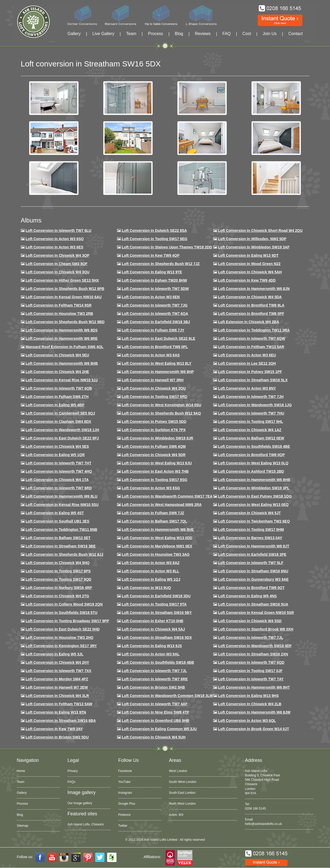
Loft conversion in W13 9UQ (146, 588)
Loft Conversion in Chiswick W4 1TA (57, 480)
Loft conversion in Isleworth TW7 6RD (59, 488)
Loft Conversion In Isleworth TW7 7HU (251, 413)
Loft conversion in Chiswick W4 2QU (154, 388)
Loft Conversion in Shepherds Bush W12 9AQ (161, 413)
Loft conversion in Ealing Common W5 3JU (159, 729)
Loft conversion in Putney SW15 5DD (154, 422)
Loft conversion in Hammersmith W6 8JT (254, 546)
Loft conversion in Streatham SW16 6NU (253, 571)
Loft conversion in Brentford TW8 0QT (251, 588)
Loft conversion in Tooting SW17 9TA (154, 604)
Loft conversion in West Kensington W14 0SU (161, 405)
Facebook (125, 771)
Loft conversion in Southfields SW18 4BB (158, 662)
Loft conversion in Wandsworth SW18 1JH (62, 430)
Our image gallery (80, 803)
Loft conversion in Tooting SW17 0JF (250, 671)
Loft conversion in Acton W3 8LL (150, 571)
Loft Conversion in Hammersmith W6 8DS (62, 330)
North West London (182, 804)
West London (178, 771)
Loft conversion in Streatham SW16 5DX (157, 638)
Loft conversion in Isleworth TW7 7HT (58, 463)
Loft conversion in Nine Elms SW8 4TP (155, 712)
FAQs (72, 782)
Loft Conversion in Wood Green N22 (249, 264)
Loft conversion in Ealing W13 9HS (248, 696)
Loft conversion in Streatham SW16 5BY (157, 613)
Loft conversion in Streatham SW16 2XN (253, 654)
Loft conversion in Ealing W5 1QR (55, 455)
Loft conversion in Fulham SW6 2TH (57, 397)
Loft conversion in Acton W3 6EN (151, 297)
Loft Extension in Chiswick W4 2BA (248, 322)
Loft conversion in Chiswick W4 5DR (154, 455)
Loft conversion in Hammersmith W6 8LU (61, 496)
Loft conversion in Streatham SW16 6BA (61, 721)
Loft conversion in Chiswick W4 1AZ (250, 430)
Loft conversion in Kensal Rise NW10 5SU (62, 505)
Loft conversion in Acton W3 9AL (151, 654)
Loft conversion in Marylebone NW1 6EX (157, 546)
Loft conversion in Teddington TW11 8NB (61, 530)
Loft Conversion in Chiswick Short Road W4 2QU (260, 230)
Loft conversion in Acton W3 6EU (247, 355)
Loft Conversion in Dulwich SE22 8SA (154, 230)
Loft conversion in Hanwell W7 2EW (57, 687)
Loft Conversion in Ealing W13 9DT (248, 255)
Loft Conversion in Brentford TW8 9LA (251, 305)
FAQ (227, 34)
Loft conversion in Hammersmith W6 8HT (254, 687)
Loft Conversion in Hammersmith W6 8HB (62, 363)
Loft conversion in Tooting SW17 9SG (154, 480)
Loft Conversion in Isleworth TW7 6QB (59, 388)
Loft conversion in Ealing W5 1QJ (151, 579)
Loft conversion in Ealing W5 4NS (247, 596)
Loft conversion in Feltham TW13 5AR (251, 347)
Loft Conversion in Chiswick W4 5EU (57, 355)
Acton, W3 (176, 815)
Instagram (125, 793)
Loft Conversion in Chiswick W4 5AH (250, 272)
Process (156, 34)
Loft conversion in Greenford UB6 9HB (155, 721)
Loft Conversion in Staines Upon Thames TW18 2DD (167, 247)
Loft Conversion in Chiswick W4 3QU (57, 272)
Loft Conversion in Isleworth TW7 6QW (251, 338)
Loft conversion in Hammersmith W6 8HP (158, 372)
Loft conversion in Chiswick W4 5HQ (57, 563)
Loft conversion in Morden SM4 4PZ (57, 679)
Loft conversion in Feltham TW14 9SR (59, 305)
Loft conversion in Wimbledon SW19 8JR (157, 438)
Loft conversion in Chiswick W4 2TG (57, 596)
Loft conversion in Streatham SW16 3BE (60, 546)
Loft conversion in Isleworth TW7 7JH (251, 397)
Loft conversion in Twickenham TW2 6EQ (254, 521)
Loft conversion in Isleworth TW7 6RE (155, 679)
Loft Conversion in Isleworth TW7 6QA (155, 314)
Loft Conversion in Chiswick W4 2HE (57, 372)
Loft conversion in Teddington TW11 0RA (254, 330)
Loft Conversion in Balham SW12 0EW (251, 438)
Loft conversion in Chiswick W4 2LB (250, 704)
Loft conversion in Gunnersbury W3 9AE (253, 579)
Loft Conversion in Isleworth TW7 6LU (58, 230)
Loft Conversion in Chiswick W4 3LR (57, 696)
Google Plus (127, 804)
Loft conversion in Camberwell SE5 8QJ (60, 413)
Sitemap (23, 826)
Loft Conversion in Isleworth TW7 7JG (155, 305)
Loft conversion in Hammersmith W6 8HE (158, 530)
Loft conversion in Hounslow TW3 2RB (59, 314)
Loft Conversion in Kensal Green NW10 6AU (64, 297)
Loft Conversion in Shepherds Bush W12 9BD (65, 322)
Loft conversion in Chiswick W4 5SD (250, 621)
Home (21, 771)
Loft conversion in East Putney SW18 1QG (255, 496)
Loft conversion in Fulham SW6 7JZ (153, 513)
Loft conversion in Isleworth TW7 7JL (250, 638)
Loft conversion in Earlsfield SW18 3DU (156, 596)
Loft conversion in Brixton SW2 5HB (153, 687)
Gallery (74, 34)
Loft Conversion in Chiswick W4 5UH (154, 737)
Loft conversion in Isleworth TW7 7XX (58, 671)
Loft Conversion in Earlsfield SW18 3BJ (156, 322)
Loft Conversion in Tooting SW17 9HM (251, 530)
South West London (183, 782)
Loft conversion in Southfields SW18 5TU (61, 613)
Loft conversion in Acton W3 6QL (247, 721)
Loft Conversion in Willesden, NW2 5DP (252, 239)
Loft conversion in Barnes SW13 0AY (250, 538)
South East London (182, 793)
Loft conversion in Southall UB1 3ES (57, 521)
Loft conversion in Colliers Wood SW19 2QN (64, 604)
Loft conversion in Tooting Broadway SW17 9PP (67, 621)
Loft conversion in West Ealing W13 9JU (157, 463)
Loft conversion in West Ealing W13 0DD (157, 538)
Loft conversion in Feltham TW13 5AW (59, 704)
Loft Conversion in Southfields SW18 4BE (254, 446)
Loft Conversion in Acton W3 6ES (54, 247)
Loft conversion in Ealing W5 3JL (54, 654)
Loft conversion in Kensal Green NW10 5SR (256, 613)
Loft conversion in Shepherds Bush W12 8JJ (64, 554)
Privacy (73, 771)
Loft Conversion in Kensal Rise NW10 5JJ (62, 380)
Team (131, 34)
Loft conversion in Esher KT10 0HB (152, 621)
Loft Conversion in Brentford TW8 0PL (155, 347)
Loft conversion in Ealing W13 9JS (152, 646)
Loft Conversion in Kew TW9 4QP (151, 255)
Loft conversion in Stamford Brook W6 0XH (255, 629)
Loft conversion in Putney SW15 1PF (250, 372)
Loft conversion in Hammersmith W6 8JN (254, 289)
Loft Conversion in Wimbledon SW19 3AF (254, 247)
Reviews (203, 34)
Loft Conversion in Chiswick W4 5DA (250, 297)
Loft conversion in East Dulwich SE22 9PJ (62, 438)
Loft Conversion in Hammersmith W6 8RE (62, 338)
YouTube (124, 782)
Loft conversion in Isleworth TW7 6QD (251, 662)
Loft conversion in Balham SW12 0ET (58, 538)
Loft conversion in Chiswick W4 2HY (57, 662)
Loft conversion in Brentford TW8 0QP (251, 455)
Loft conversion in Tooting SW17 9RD (154, 397)
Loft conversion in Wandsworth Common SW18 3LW (167, 696)
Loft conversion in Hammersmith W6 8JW (254, 712)
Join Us (270, 34)
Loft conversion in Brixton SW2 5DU (57, 737)
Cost (247, 34)
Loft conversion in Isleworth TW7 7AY (251, 679)
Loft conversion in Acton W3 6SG (151, 488)
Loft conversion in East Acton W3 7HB (155, 471)
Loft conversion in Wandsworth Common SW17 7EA (167, 496)
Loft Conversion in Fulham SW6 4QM (154, 446)
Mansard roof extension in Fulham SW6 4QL (64, 347)
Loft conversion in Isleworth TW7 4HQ (59, 471)
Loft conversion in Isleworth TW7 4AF (155, 704)
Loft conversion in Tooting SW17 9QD (58, 579)
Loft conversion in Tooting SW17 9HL (250, 422)
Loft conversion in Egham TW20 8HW (154, 280)
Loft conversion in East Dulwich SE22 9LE (158, 338)
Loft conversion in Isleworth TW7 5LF (251, 563)
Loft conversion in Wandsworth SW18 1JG (255, 405)
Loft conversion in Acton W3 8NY (247, 388)
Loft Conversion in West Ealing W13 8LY (157, 363)
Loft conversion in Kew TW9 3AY (54, 729)
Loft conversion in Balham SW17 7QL (154, 521)
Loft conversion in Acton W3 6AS (151, 355)
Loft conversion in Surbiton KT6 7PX (154, 430)
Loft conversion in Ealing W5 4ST (55, 513)
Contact (296, 34)
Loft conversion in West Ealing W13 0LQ (253, 463)
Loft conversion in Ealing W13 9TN (56, 712)
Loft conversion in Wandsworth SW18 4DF (255, 646)
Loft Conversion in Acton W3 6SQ (55, 239)
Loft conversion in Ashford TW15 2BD (251, 471)
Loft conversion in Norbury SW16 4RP (59, 588)
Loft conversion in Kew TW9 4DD (247, 280)
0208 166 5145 (255, 809)
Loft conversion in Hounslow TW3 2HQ (59, 638)
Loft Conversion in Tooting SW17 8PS (58, 571)
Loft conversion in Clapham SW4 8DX (58, 422)
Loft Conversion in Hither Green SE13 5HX (62, 280)
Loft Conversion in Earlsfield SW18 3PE (252, 554)
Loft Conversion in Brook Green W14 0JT (253, 729)
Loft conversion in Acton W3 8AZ (151, 563)
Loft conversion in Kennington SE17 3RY (61, 646)
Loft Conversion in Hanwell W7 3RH (153, 380)
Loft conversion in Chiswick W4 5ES (57, 446)
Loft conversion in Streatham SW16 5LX (253, 380)
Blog (179, 34)
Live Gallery (103, 34)
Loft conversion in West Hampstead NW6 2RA (162, 505)
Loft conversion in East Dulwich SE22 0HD (63, 629)
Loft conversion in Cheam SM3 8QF (56, 264)
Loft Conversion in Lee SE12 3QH (247, 363)
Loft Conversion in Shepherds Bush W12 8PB (65, 289)
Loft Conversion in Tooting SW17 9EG (154, 239)
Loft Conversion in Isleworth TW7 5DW (155, 289)
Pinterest (124, 815)
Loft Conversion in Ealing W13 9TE (152, 272)
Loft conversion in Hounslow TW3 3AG (156, 554)
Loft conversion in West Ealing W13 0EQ (253, 505)
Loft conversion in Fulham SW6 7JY (153, 330)
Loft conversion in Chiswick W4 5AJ (153, 629)
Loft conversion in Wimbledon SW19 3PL (254, 488)
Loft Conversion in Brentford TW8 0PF (251, 314)
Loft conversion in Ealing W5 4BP (55, 405)
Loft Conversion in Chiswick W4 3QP (57, 255)
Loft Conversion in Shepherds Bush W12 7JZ (161, 264)
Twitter (123, 826)
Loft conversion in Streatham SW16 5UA (253, 604)
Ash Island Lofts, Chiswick (86, 824)
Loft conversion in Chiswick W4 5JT (249, 513)
